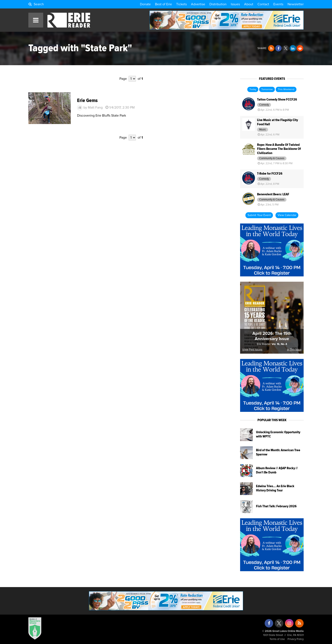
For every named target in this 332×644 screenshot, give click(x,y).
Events (278, 4)
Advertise (198, 4)
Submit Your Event (259, 215)
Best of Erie (163, 4)
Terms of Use (277, 639)
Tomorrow (267, 90)
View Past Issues (252, 350)
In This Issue (294, 350)
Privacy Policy (296, 639)
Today (253, 90)
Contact (263, 4)
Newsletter (296, 4)
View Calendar (287, 215)
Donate (145, 4)
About (249, 4)
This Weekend (286, 90)
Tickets (181, 4)
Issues (235, 4)
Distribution (218, 4)
